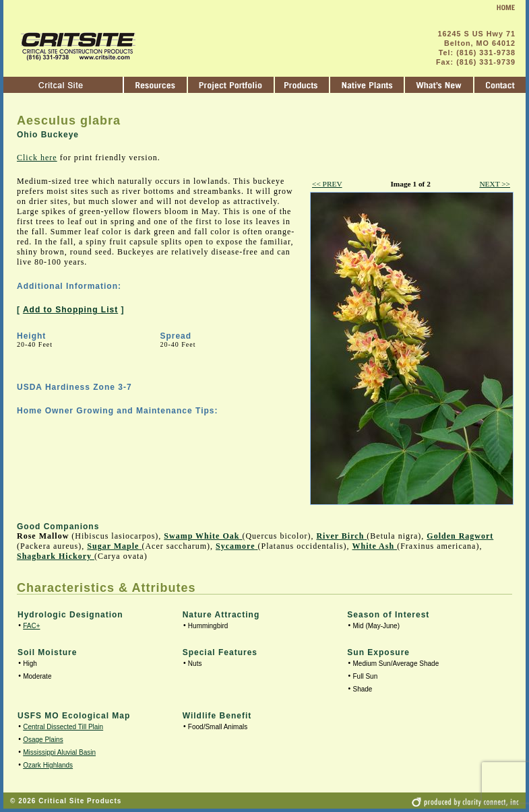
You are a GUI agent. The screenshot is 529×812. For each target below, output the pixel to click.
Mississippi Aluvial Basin (59, 752)
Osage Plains (43, 740)
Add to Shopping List (70, 310)
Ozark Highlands (48, 765)
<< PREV (327, 184)
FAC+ (31, 626)
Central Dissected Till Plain (63, 727)
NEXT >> (495, 184)
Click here (37, 158)
